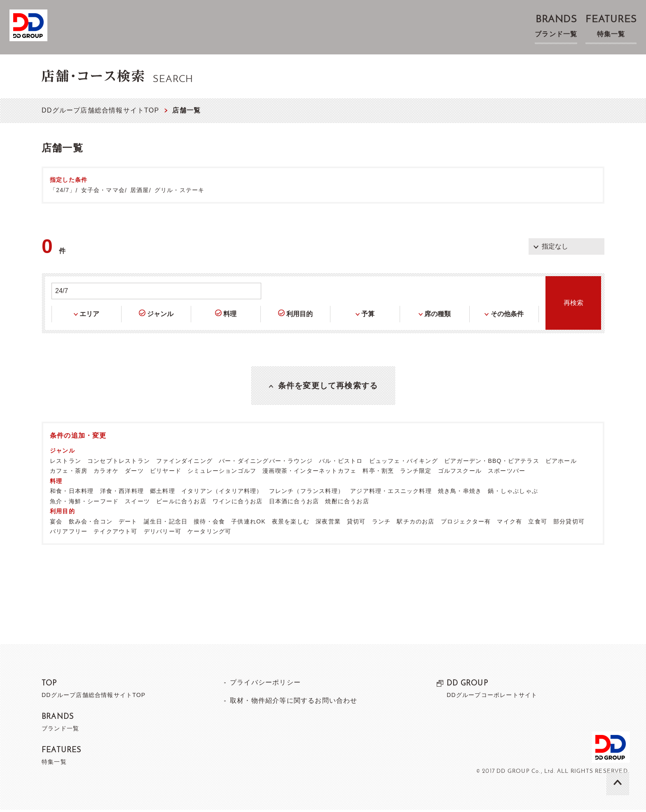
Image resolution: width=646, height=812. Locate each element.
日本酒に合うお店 (294, 503)
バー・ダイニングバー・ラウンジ (266, 463)
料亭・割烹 (378, 473)
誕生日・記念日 (166, 523)
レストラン (66, 463)
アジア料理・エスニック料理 (391, 493)
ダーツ (134, 473)
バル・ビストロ (341, 463)
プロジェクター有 (466, 523)
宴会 (56, 523)
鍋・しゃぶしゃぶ (513, 493)
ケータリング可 (209, 533)
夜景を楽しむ (291, 523)
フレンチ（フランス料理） (307, 493)
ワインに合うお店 (238, 503)
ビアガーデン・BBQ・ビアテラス (492, 463)
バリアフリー (69, 533)
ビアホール (561, 463)
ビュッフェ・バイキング (404, 463)
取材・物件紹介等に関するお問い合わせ (293, 703)
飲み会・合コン (91, 523)
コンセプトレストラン (119, 463)
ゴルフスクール (460, 473)
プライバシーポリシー (265, 684)
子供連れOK (248, 523)
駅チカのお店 (415, 523)
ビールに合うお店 (181, 503)
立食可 (538, 523)
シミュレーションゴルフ (222, 473)
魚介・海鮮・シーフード (84, 503)
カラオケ (106, 473)
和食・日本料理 (72, 493)
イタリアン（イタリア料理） (222, 493)
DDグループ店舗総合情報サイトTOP (100, 110)
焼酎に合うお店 (347, 503)
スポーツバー (507, 473)
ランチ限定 (416, 473)
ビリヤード (166, 473)
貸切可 (356, 523)
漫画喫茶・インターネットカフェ (309, 473)
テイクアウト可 (115, 533)
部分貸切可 (569, 523)
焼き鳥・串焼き (460, 493)
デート (128, 523)
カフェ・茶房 (69, 473)
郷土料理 (163, 493)
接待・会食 (209, 523)
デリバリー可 (163, 533)
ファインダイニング (184, 463)
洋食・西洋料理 (122, 493)
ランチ (382, 523)
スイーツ (137, 503)
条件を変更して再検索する (328, 387)
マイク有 (509, 523)
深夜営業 (328, 523)
